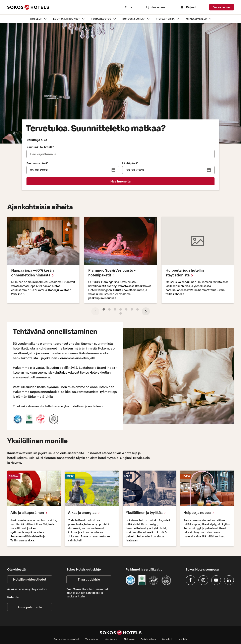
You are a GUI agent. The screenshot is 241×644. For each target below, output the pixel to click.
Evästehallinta (148, 639)
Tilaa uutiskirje (89, 579)
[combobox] (129, 7)
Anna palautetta (30, 607)
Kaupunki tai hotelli (40, 147)
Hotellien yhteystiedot (30, 579)
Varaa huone (222, 7)
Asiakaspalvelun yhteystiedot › (27, 589)
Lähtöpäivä (130, 163)
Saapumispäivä (37, 163)
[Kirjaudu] (188, 7)
